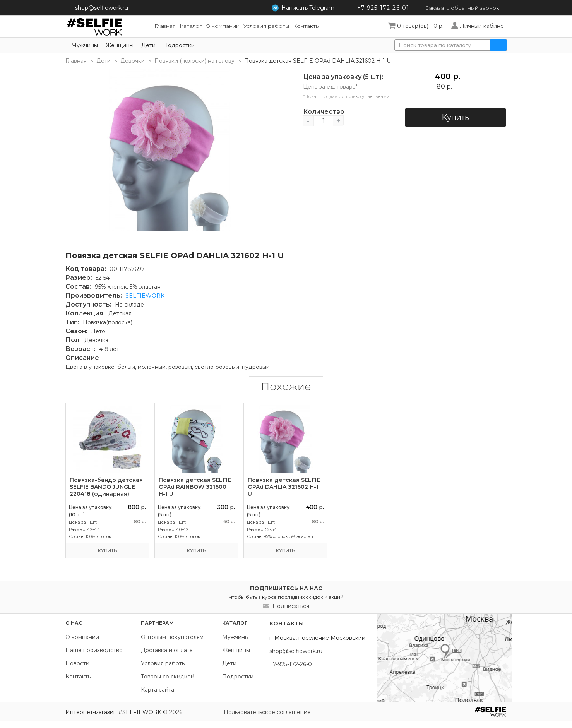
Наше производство (94, 650)
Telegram (305, 8)
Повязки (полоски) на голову (194, 61)
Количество (323, 112)
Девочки (133, 61)
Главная (76, 61)
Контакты (79, 677)
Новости (77, 663)
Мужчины (85, 45)
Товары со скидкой (168, 677)
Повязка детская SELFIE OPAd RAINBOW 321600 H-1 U (195, 487)
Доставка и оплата (167, 650)
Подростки (179, 45)
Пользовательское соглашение (267, 712)
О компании (82, 637)
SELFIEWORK (145, 296)
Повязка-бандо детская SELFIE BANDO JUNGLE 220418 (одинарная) (106, 487)
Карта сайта (158, 690)
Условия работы (163, 663)
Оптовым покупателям (172, 637)
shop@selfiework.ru (102, 8)
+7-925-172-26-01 (381, 8)
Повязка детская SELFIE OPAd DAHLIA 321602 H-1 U (284, 487)
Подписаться (291, 606)
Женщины (120, 45)
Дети (148, 45)
